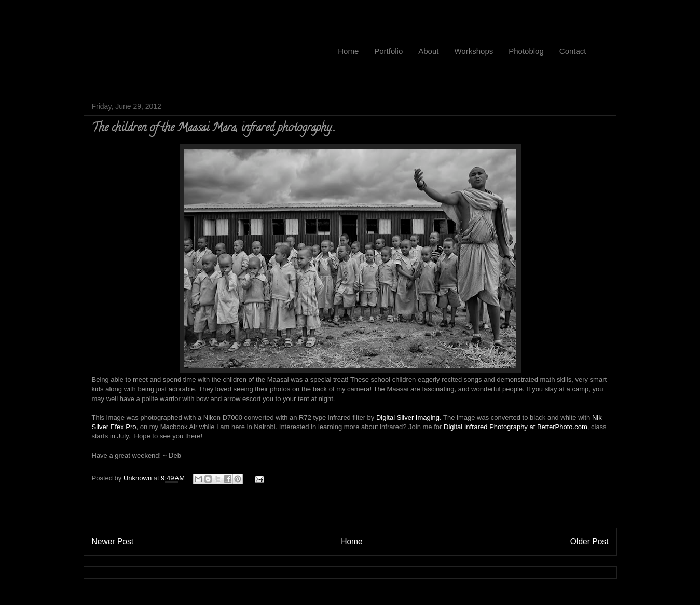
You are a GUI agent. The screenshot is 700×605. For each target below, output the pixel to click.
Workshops (473, 51)
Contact (573, 51)
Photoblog (526, 51)
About (428, 51)
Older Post (589, 541)
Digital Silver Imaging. (409, 417)
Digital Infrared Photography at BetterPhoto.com (516, 427)
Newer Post (113, 541)
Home (348, 51)
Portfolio (388, 51)
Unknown (139, 478)
